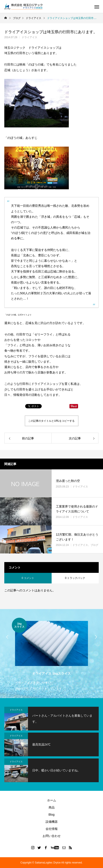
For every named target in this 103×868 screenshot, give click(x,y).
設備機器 (52, 822)
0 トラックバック (75, 578)
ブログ (94, 545)
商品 (52, 807)
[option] (51, 655)
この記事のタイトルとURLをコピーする (51, 421)
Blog (51, 815)
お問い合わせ (52, 836)
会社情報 (52, 829)
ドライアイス (29, 37)
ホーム (52, 800)
